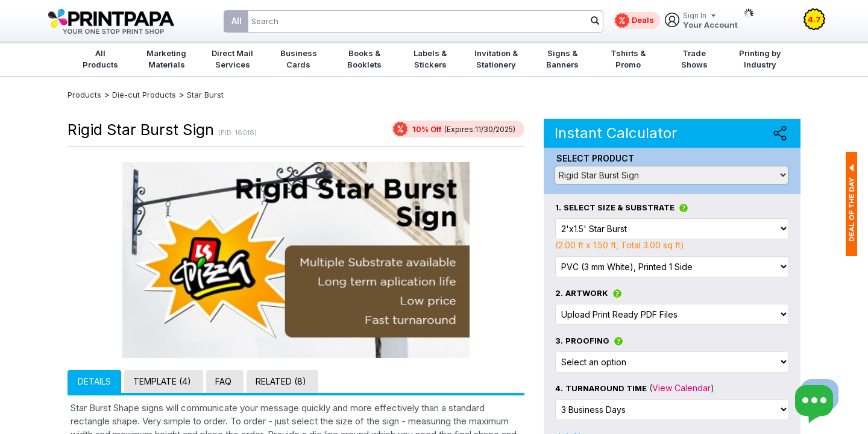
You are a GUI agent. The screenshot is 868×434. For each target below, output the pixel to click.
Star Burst (205, 95)
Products (84, 95)
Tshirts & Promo (628, 59)
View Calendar (681, 388)
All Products (100, 59)
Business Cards (299, 59)
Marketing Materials (166, 59)
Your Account (710, 21)
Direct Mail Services (232, 59)
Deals (643, 20)
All (237, 21)
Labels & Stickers (430, 59)
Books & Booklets (364, 59)
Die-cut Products (144, 95)
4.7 (814, 19)
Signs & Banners (562, 59)
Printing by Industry (760, 59)
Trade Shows (694, 59)
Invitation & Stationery (496, 59)
